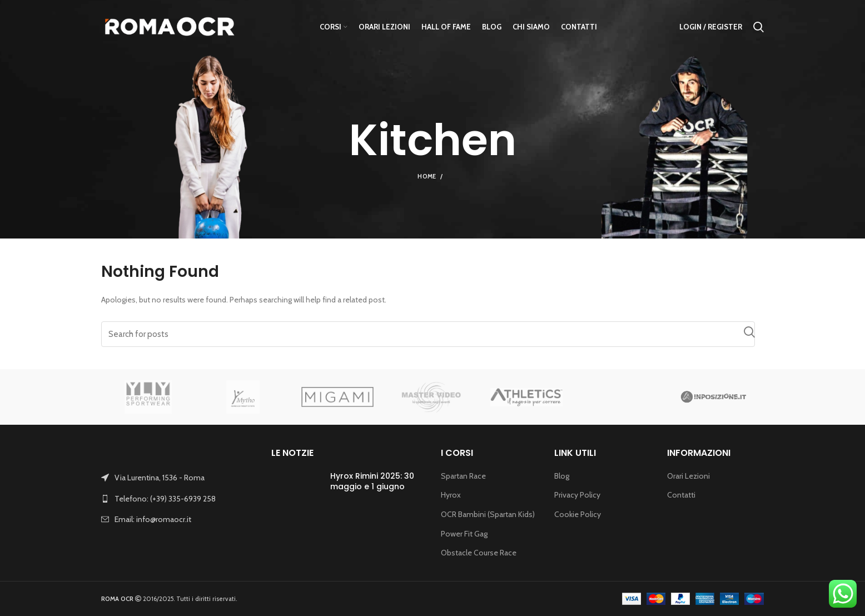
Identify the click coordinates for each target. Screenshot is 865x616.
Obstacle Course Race (479, 553)
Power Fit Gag (464, 534)
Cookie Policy (578, 514)
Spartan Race (463, 476)
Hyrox (451, 495)
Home (427, 176)
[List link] (178, 499)
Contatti (681, 495)
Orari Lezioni (688, 476)
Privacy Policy (577, 495)
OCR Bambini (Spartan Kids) (488, 514)
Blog (562, 476)
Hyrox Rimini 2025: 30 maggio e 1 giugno (372, 481)
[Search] (428, 334)
